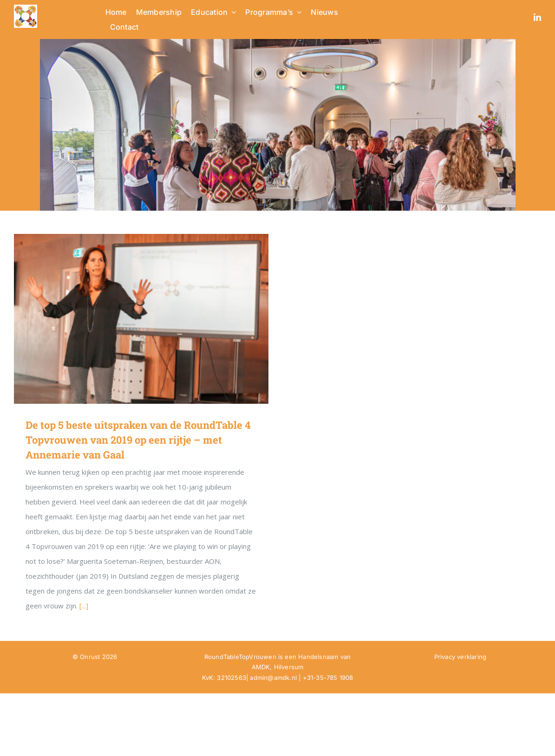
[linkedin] (537, 17)
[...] (84, 606)
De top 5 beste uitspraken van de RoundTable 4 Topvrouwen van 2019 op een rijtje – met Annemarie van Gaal (138, 440)
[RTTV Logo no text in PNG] (26, 8)
